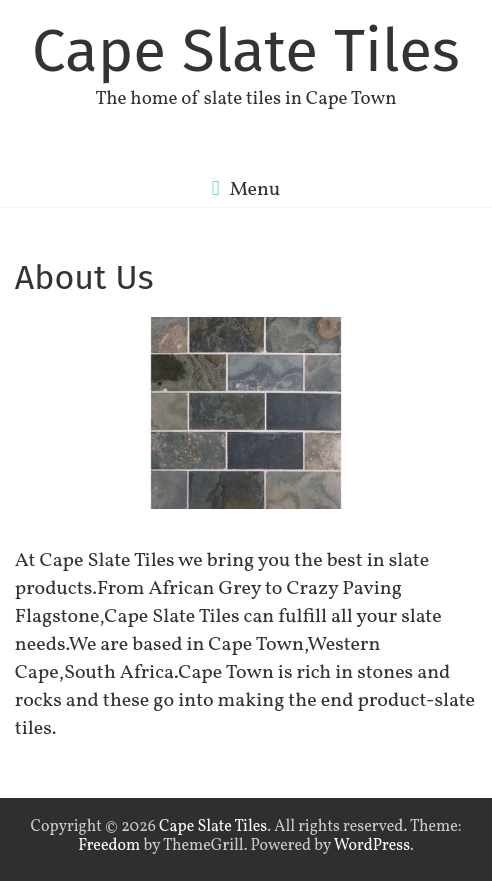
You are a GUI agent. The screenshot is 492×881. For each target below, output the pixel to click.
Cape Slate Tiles (246, 51)
